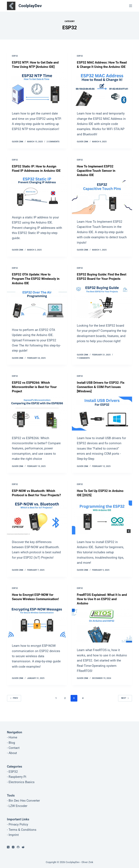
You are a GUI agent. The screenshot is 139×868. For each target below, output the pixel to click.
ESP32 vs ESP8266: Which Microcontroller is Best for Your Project (35, 391)
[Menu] (131, 6)
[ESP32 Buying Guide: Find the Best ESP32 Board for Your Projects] (102, 310)
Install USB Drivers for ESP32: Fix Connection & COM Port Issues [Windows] (101, 391)
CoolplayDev (30, 6)
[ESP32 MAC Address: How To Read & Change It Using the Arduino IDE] (102, 93)
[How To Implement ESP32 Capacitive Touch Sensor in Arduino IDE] (102, 202)
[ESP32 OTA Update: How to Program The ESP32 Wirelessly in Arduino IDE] (37, 310)
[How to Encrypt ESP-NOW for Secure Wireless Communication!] (37, 626)
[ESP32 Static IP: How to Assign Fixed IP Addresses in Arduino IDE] (37, 197)
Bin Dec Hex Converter (24, 801)
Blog (12, 743)
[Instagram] (13, 847)
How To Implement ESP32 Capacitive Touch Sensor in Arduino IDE (97, 175)
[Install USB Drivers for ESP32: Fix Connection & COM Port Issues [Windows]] (102, 418)
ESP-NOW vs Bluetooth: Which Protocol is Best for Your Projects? (34, 499)
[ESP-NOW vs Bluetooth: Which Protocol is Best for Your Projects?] (37, 526)
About (13, 753)
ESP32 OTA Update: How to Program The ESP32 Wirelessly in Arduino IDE (36, 283)
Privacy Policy (18, 824)
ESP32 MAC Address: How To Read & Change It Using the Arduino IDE (98, 67)
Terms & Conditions (22, 830)
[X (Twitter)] (8, 847)
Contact (14, 748)
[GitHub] (18, 847)
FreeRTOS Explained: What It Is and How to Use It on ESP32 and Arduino (100, 603)
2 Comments (53, 146)
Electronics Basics (22, 782)
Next (125, 702)
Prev (14, 702)
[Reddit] (23, 847)
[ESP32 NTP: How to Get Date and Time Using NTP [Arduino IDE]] (37, 89)
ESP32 (15, 56)
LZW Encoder (18, 806)
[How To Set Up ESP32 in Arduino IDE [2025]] (102, 522)
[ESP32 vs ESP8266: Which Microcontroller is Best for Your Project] (37, 418)
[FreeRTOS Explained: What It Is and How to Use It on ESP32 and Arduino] (102, 630)
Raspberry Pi (17, 777)
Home (13, 737)
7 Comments (83, 362)
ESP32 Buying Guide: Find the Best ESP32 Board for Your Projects (99, 283)
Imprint (14, 835)
